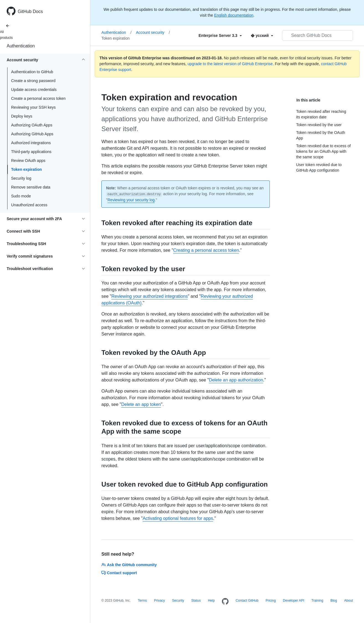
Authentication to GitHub (32, 72)
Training (317, 601)
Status (196, 601)
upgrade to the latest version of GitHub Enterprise (230, 64)
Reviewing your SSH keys (33, 107)
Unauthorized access (29, 205)
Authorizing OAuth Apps (32, 125)
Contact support (119, 573)
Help (211, 601)
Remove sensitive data (31, 187)
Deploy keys (22, 116)
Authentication (21, 46)
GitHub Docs (30, 12)
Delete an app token (141, 404)
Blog (334, 601)
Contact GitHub (247, 601)
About (349, 601)
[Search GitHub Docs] (317, 35)
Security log (21, 178)
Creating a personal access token (206, 250)
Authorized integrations (31, 143)
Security (178, 601)
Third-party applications (31, 152)
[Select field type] (220, 35)
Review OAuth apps (28, 161)
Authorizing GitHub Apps (32, 134)
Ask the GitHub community (129, 565)
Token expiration (26, 169)
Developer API (293, 601)
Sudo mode (21, 196)
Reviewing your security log (131, 200)
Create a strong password (33, 81)
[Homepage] (225, 602)
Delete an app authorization (236, 380)
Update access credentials (34, 90)
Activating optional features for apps (178, 518)
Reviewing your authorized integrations (150, 296)
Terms (142, 601)
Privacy (159, 601)
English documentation (234, 15)
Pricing (271, 601)
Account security (153, 32)
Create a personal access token (38, 98)
